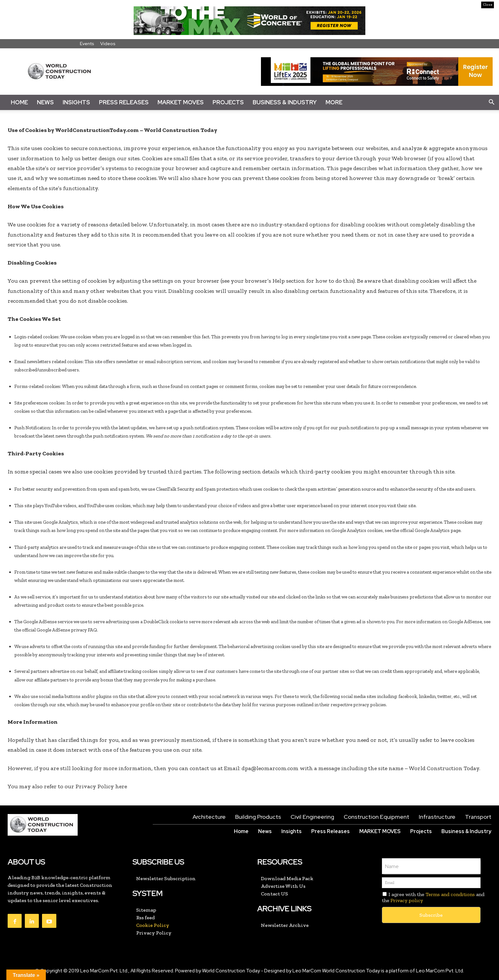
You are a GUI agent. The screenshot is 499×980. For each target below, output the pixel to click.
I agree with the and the (433, 897)
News (45, 102)
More (334, 102)
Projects (228, 102)
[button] (491, 102)
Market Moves (181, 102)
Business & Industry (285, 102)
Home (19, 102)
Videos (108, 44)
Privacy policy (407, 900)
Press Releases (124, 102)
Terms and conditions (450, 894)
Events (87, 44)
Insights (76, 102)
